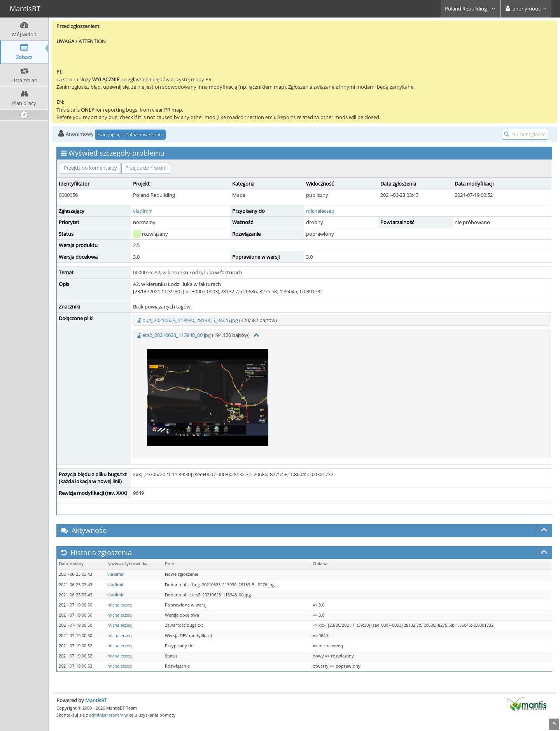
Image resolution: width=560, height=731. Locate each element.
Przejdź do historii (146, 168)
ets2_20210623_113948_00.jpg (177, 335)
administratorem (106, 715)
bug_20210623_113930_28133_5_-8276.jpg (190, 320)
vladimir (142, 211)
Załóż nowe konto (144, 134)
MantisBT (96, 700)
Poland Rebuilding (470, 9)
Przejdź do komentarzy (90, 168)
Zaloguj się (109, 134)
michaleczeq (320, 211)
